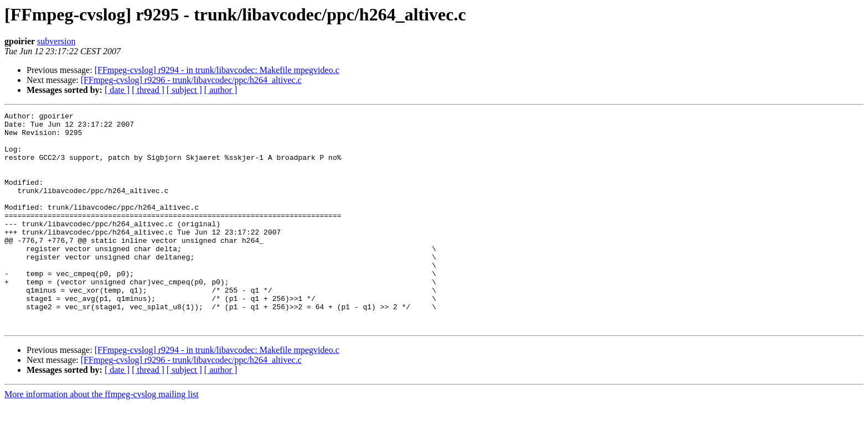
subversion (56, 41)
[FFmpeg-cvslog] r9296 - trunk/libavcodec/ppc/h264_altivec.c (191, 80)
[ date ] (117, 90)
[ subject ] (184, 90)
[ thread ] (148, 90)
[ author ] (221, 90)
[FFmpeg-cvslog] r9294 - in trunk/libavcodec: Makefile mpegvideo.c (217, 70)
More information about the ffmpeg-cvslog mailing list (102, 437)
